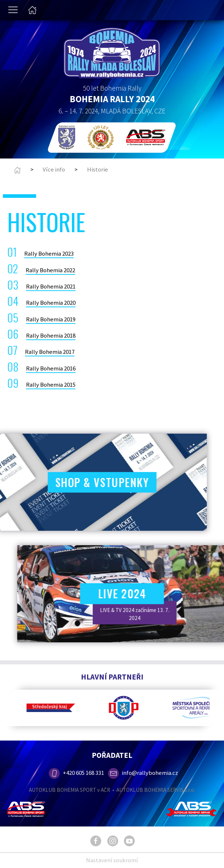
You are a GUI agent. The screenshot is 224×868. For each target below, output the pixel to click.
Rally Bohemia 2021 (51, 286)
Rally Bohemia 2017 (50, 352)
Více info (54, 169)
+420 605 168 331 (76, 773)
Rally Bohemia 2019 (51, 319)
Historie (98, 169)
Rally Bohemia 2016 (51, 368)
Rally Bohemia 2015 (51, 385)
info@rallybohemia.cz (143, 773)
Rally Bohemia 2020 (51, 303)
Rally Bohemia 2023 (49, 253)
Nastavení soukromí (112, 860)
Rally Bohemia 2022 (50, 270)
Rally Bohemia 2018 (51, 335)
